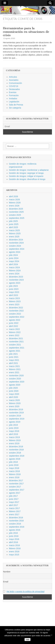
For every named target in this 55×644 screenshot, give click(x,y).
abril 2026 (13, 196)
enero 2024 (14, 274)
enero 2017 (14, 514)
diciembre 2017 (16, 481)
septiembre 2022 (17, 317)
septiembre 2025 (17, 218)
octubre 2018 (15, 453)
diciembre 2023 (16, 277)
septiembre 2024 (17, 249)
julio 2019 (13, 425)
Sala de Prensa (16, 105)
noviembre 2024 (16, 243)
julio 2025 (13, 221)
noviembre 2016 (16, 521)
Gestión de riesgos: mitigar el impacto (26, 176)
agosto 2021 (15, 351)
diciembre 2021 (16, 338)
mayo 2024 (14, 261)
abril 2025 (13, 227)
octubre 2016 (15, 524)
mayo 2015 (14, 555)
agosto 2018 (15, 459)
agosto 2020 (15, 385)
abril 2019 (13, 434)
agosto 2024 (15, 252)
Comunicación (15, 83)
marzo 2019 (14, 437)
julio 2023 (13, 286)
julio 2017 (13, 496)
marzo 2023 (14, 298)
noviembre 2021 (16, 342)
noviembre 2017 (16, 484)
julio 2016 (13, 533)
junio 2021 (14, 357)
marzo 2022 (14, 329)
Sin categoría (15, 108)
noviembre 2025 (16, 212)
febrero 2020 (15, 403)
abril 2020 (13, 397)
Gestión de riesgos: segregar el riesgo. (27, 173)
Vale (27, 640)
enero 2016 (14, 552)
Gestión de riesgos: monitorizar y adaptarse (29, 170)
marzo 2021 (14, 366)
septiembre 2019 (17, 419)
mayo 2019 (14, 431)
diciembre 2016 (16, 518)
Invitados (13, 99)
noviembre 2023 (16, 280)
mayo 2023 (14, 292)
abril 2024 (13, 264)
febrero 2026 (15, 203)
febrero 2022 (15, 332)
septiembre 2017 (17, 490)
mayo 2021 (14, 360)
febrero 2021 (15, 369)
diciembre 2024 (16, 240)
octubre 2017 (15, 487)
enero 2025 (14, 237)
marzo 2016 (14, 545)
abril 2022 (13, 326)
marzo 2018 (14, 471)
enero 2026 (14, 206)
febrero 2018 (15, 474)
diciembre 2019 (16, 409)
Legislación (14, 102)
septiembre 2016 (17, 527)
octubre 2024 (15, 246)
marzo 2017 (14, 508)
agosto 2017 (15, 493)
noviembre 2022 (16, 311)
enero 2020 (14, 406)
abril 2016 (13, 542)
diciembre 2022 (16, 308)
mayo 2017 (14, 502)
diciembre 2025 (16, 209)
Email (6, 582)
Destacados (14, 89)
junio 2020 (14, 391)
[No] (51, 635)
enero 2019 (14, 443)
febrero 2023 (15, 301)
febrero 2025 (15, 233)
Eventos (13, 92)
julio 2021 (13, 354)
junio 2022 (14, 323)
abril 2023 (13, 295)
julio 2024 (13, 255)
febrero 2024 (15, 271)
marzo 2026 (14, 200)
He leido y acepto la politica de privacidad (26, 592)
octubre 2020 (15, 379)
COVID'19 (14, 86)
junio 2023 (14, 289)
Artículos (13, 77)
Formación (14, 95)
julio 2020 (13, 388)
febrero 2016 (15, 548)
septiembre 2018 (17, 456)
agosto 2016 (15, 530)
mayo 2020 (14, 394)
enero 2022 (14, 335)
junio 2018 (14, 465)
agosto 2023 (15, 283)
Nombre (7, 572)
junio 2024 (14, 258)
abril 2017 (13, 505)
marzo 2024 (14, 267)
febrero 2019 (15, 440)
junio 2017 (14, 499)
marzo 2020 (14, 400)
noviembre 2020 (16, 376)
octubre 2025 (15, 215)
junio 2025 (14, 224)
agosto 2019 (15, 422)
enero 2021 (14, 372)
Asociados (14, 80)
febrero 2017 (15, 511)
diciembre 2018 (16, 447)
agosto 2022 (15, 320)
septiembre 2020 (17, 382)
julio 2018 (13, 462)
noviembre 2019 (16, 413)
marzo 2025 (14, 230)
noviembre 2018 (16, 450)
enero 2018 (14, 477)
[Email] (27, 126)
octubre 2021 (15, 345)
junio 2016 (14, 536)
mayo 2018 (14, 468)
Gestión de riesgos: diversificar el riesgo (27, 179)
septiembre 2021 (17, 348)
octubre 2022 (15, 314)
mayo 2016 (14, 539)
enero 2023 (14, 305)
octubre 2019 (15, 416)
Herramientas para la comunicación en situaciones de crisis (26, 32)
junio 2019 (14, 428)
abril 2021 (13, 363)
